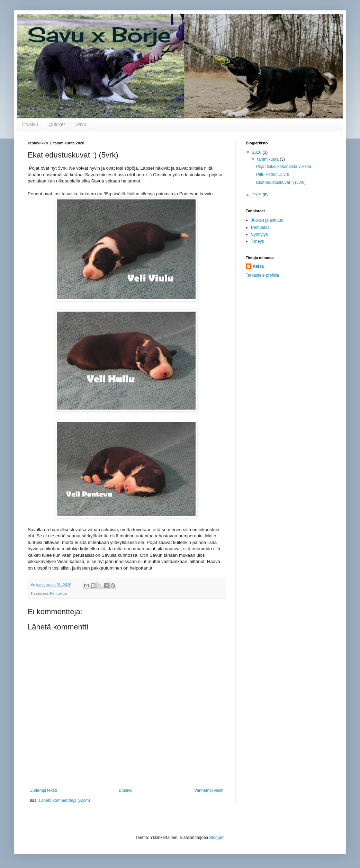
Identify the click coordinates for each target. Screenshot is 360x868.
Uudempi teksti (43, 790)
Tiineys (258, 241)
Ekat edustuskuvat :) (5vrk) (281, 182)
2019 (258, 195)
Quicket (57, 124)
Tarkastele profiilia (262, 275)
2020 (258, 152)
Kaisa (258, 266)
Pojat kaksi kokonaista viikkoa (284, 167)
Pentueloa (58, 593)
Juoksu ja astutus (267, 220)
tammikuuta (268, 159)
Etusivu (30, 124)
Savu (81, 124)
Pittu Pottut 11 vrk (273, 175)
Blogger (217, 838)
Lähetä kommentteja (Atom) (64, 800)
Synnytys (259, 234)
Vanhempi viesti (209, 790)
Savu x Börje (99, 34)
